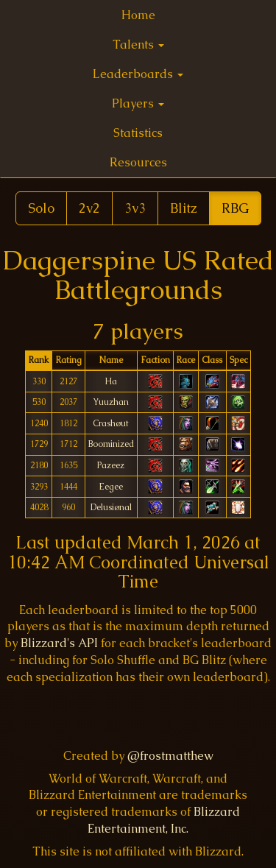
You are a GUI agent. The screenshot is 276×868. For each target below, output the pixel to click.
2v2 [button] (89, 208)
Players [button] (138, 103)
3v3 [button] (135, 208)
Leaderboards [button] (138, 74)
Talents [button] (138, 45)
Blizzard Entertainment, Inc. (164, 820)
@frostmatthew (170, 756)
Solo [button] (41, 208)
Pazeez (111, 465)
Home (138, 15)
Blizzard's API (59, 643)
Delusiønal (111, 507)
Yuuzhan (111, 402)
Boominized (111, 444)
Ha (111, 381)
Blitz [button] (184, 208)
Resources (138, 162)
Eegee (111, 486)
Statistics (138, 133)
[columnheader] (39, 361)
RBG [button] (235, 208)
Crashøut (111, 423)
